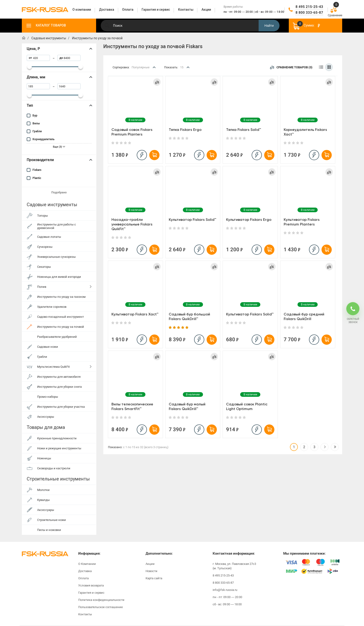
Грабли (37, 131)
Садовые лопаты (49, 237)
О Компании (87, 564)
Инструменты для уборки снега (59, 387)
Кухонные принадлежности (57, 438)
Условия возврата (91, 585)
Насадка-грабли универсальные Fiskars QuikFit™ (132, 224)
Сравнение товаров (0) (291, 67)
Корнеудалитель (44, 139)
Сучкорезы (45, 247)
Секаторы (44, 267)
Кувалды (43, 500)
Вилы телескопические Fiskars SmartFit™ (132, 406)
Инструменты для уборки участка (61, 407)
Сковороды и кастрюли (54, 468)
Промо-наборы (48, 397)
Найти (269, 26)
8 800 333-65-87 (309, 13)
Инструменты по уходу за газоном (61, 297)
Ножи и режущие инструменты (59, 448)
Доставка (85, 571)
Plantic (37, 178)
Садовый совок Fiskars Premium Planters (132, 132)
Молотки (43, 490)
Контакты (85, 614)
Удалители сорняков (52, 307)
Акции (150, 564)
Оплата (83, 578)
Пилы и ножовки (49, 530)
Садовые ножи (48, 347)
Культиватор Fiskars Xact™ (135, 314)
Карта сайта (154, 578)
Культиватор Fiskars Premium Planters (302, 222)
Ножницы (44, 458)
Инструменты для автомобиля (59, 377)
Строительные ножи (52, 520)
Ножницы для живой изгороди (59, 277)
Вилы (36, 123)
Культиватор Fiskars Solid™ (193, 220)
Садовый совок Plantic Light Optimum (247, 406)
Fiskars (37, 170)
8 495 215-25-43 (309, 7)
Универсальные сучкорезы (56, 257)
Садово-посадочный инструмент (60, 317)
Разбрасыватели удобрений (57, 337)
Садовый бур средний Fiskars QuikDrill (304, 316)
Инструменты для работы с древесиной (57, 226)
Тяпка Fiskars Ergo (185, 130)
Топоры (42, 216)
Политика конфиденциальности (101, 600)
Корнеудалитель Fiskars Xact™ (305, 132)
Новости (151, 571)
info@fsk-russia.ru (225, 590)
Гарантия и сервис (91, 593)
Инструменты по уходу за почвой (61, 327)
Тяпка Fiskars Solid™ (244, 130)
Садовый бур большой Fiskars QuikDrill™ (189, 316)
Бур (35, 116)
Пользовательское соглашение (101, 607)
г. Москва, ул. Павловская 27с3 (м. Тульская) (234, 566)
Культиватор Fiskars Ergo (249, 220)
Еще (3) (59, 147)
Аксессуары (46, 417)
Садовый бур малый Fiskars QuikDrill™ (187, 406)
